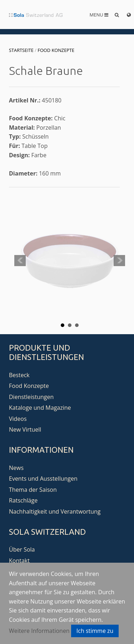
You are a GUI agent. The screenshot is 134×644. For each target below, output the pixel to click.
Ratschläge (23, 500)
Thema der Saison (33, 490)
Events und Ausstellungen (43, 479)
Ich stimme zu (95, 631)
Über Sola (22, 549)
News (16, 468)
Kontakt (19, 561)
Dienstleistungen (31, 397)
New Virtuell (25, 429)
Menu (99, 15)
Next (119, 261)
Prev (20, 261)
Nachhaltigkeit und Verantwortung (55, 511)
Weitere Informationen (39, 631)
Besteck (19, 375)
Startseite (21, 50)
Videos (18, 419)
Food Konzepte (56, 50)
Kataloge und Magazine (40, 408)
